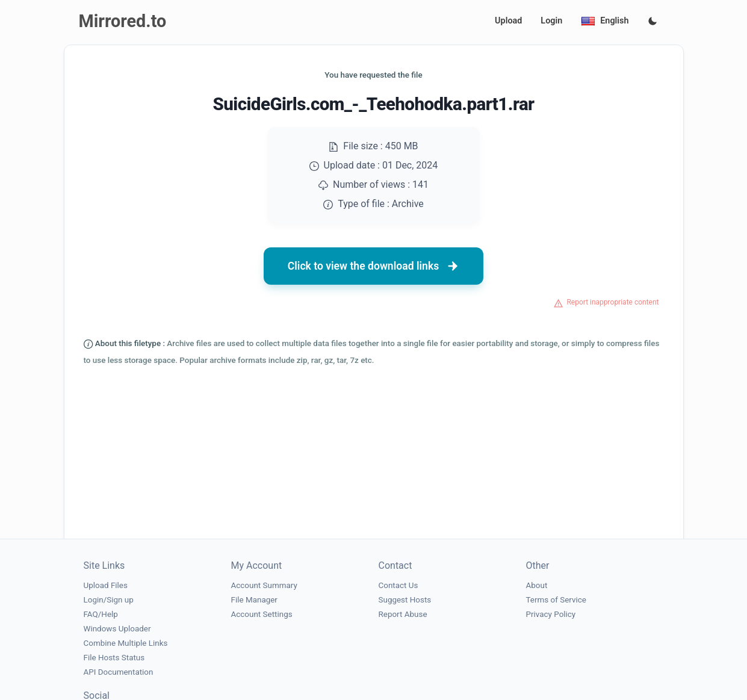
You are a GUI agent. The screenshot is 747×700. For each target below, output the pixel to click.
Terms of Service (556, 600)
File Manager (254, 600)
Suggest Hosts (405, 600)
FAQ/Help (101, 614)
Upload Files (106, 585)
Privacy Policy (551, 614)
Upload (508, 21)
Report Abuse (403, 614)
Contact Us (398, 585)
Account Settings (262, 614)
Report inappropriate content (612, 302)
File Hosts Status (114, 658)
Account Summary (264, 585)
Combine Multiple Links (126, 643)
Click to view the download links (374, 266)
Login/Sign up (109, 600)
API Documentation (119, 672)
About (537, 585)
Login (551, 21)
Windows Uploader (117, 629)
